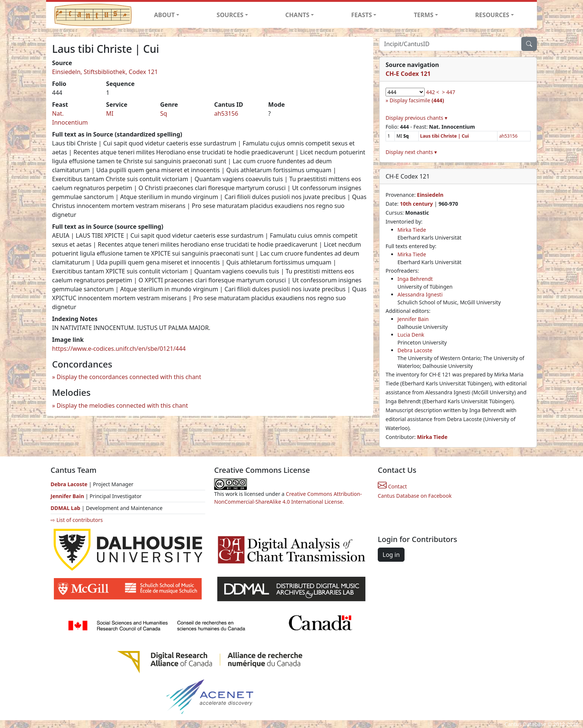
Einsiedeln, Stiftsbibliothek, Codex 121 (105, 72)
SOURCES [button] (230, 15)
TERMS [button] (424, 15)
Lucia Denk (411, 335)
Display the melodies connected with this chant (122, 405)
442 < (433, 92)
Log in (391, 555)
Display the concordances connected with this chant (129, 377)
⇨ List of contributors (77, 520)
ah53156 (226, 113)
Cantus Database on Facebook (415, 496)
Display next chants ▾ (411, 152)
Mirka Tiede (412, 230)
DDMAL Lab (65, 508)
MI (110, 113)
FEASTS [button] (362, 15)
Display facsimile (417, 100)
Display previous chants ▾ (416, 118)
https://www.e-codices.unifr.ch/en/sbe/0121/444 (119, 349)
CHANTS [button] (297, 15)
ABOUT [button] (164, 15)
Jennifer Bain (413, 319)
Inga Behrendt (415, 279)
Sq (164, 113)
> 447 (449, 92)
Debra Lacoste (415, 350)
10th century (416, 204)
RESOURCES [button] (492, 15)
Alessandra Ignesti (420, 294)
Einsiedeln (430, 195)
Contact (392, 486)
